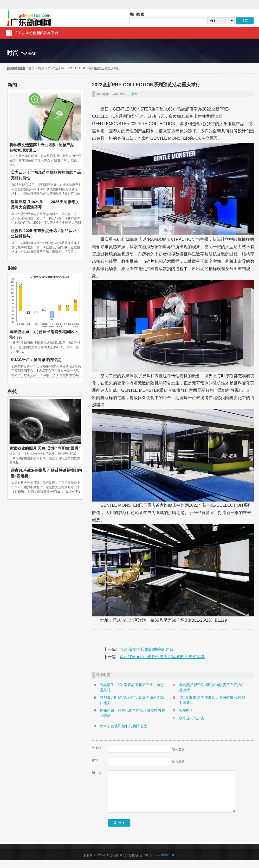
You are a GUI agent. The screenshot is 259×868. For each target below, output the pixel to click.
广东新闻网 (29, 18)
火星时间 (186, 710)
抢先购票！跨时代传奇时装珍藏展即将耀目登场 (132, 713)
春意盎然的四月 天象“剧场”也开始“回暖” (45, 448)
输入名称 (178, 749)
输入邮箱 (178, 762)
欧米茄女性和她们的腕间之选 (147, 649)
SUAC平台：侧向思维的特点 (36, 360)
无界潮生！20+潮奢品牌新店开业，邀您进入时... (132, 687)
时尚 (41, 68)
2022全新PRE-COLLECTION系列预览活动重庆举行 (84, 68)
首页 (31, 68)
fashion (29, 54)
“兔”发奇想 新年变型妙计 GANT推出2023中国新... (212, 700)
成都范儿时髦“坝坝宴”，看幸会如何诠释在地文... (132, 700)
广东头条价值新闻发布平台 (36, 33)
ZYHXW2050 (165, 863)
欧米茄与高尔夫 (192, 718)
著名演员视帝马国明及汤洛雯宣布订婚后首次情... (212, 687)
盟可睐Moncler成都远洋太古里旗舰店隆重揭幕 (162, 657)
